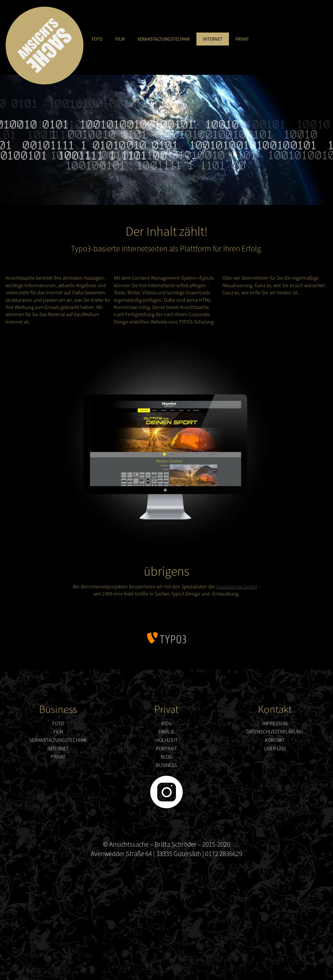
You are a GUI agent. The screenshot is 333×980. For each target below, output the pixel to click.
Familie (166, 732)
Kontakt (275, 740)
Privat (242, 39)
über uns (275, 748)
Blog (166, 757)
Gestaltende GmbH (237, 586)
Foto (97, 39)
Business (166, 765)
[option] (166, 140)
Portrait (166, 748)
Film (120, 39)
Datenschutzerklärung (275, 732)
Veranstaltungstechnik (164, 39)
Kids (166, 723)
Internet (213, 39)
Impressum (275, 723)
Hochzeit (166, 740)
